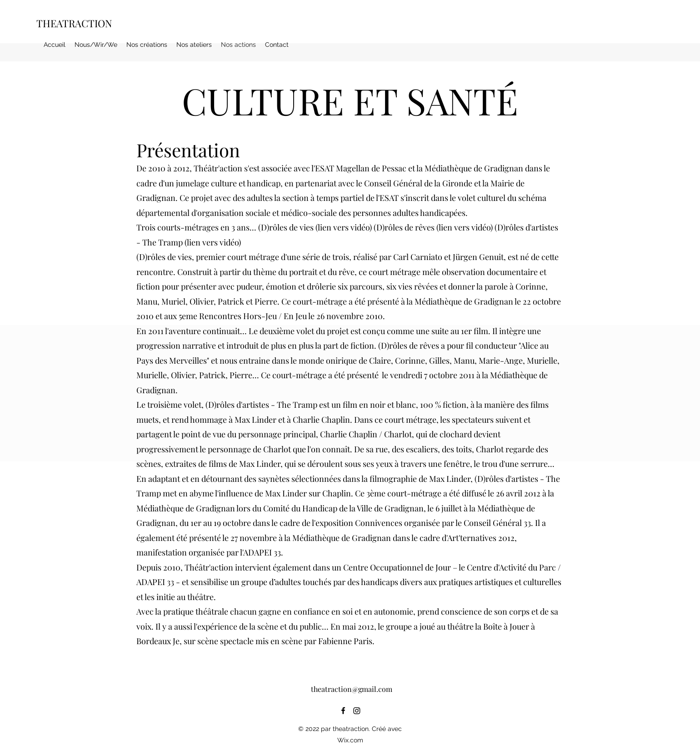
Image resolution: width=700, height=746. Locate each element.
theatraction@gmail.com (352, 689)
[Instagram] (357, 711)
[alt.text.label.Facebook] (343, 711)
